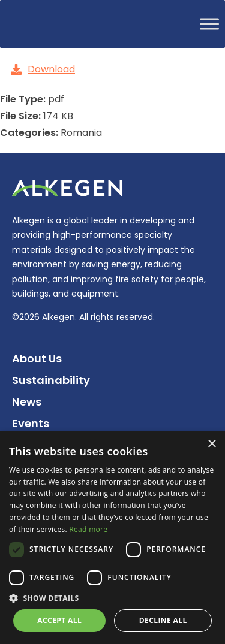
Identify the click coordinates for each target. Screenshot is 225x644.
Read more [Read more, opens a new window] (88, 529)
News (27, 402)
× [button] (211, 444)
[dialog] (112, 538)
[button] (112, 598)
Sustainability (51, 380)
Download (43, 69)
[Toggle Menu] (209, 24)
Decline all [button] (163, 620)
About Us (37, 359)
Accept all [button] (59, 620)
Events (31, 423)
